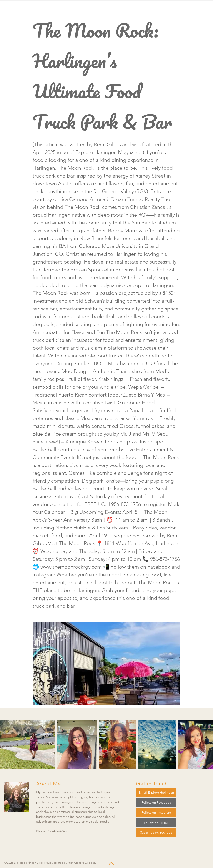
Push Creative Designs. (82, 863)
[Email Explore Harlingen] (156, 792)
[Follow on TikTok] (156, 823)
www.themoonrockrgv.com (71, 567)
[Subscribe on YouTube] (156, 832)
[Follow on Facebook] (156, 802)
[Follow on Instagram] (156, 812)
